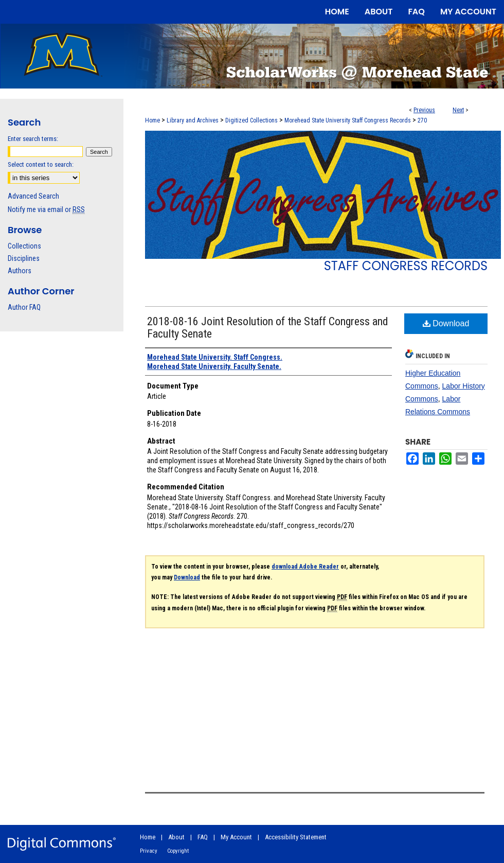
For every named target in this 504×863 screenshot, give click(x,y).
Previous (424, 110)
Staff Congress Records (406, 266)
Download (446, 323)
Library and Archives (193, 120)
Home (152, 120)
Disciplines (24, 258)
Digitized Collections (251, 120)
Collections (24, 246)
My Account (236, 837)
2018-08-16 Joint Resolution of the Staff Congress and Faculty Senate (268, 328)
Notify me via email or (46, 209)
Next (458, 110)
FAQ (203, 837)
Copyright (178, 851)
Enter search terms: (33, 139)
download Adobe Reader (305, 567)
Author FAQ (24, 307)
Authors (20, 271)
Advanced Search (33, 196)
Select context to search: (41, 164)
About (176, 837)
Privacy (149, 851)
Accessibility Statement (296, 837)
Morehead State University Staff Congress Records (348, 120)
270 (422, 120)
